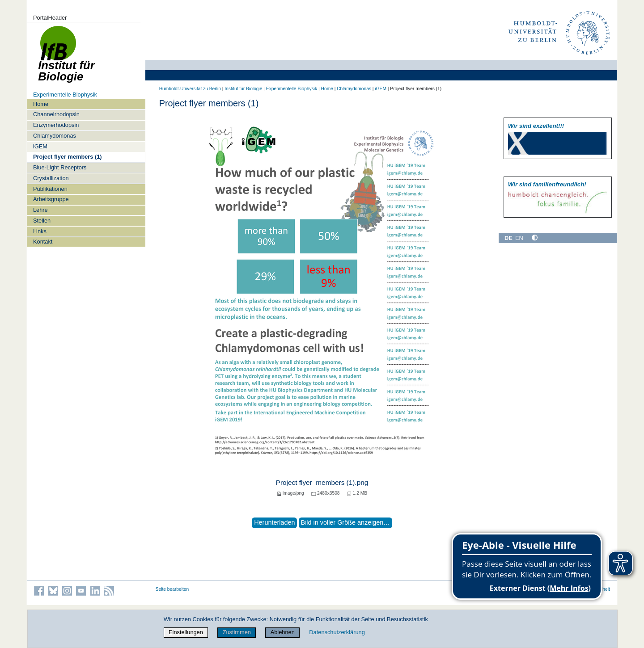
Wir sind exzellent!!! (536, 126)
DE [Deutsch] (508, 238)
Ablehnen (283, 632)
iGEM (40, 146)
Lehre (40, 210)
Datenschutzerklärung (337, 632)
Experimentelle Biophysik (65, 95)
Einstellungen (186, 632)
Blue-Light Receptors (60, 167)
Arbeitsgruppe (51, 199)
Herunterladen (274, 522)
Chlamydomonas (55, 136)
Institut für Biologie (243, 89)
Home (41, 104)
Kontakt (43, 242)
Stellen (42, 221)
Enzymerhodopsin (56, 125)
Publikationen (50, 189)
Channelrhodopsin (56, 114)
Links (40, 231)
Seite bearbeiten (172, 589)
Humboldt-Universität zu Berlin (190, 89)
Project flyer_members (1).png (322, 482)
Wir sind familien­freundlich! (547, 184)
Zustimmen (237, 632)
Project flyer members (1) (68, 157)
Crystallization (51, 178)
